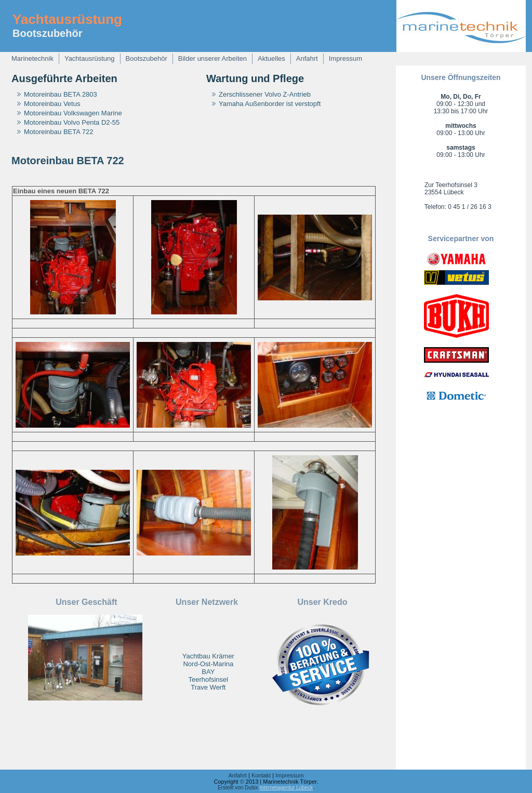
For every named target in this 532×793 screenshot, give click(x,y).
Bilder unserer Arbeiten (212, 58)
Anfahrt (307, 58)
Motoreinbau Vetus (52, 104)
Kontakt (261, 775)
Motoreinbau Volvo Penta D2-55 (72, 122)
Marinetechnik (32, 58)
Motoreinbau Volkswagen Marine (73, 113)
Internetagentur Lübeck (286, 788)
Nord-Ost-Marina (208, 664)
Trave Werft (208, 687)
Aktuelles (271, 58)
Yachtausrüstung (67, 19)
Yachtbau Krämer (208, 656)
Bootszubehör (147, 58)
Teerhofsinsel (209, 679)
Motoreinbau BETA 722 (58, 132)
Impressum (345, 58)
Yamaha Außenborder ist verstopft (270, 104)
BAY (208, 672)
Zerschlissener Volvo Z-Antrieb (265, 94)
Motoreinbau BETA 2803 (61, 94)
